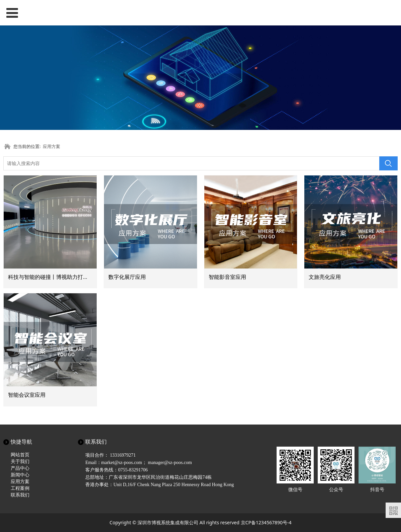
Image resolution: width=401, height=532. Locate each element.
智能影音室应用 (227, 277)
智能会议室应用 (27, 395)
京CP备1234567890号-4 (266, 522)
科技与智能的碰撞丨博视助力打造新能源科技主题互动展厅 (78, 277)
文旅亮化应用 (325, 277)
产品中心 (20, 468)
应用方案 (52, 146)
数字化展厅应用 (127, 277)
